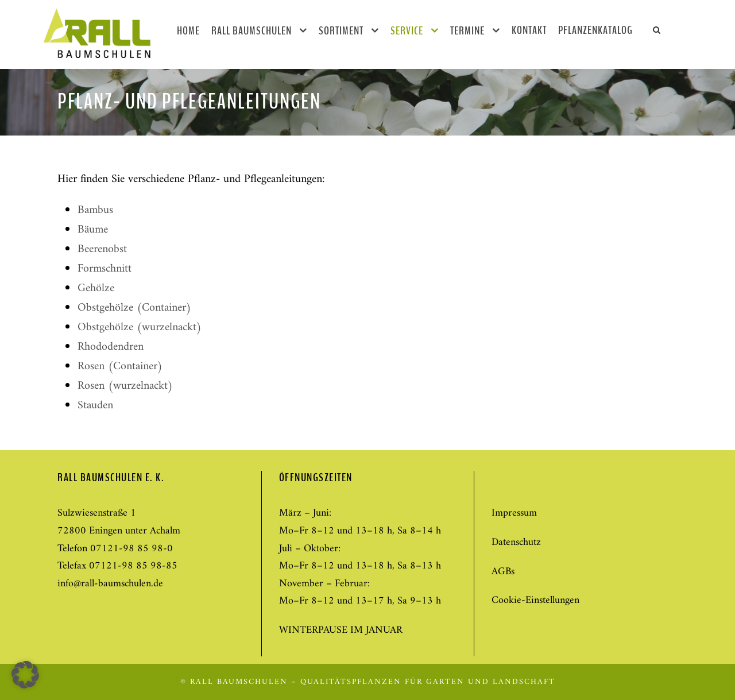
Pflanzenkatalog (595, 30)
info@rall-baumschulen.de (110, 584)
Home (188, 31)
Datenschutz (516, 542)
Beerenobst (102, 250)
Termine (467, 31)
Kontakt (529, 30)
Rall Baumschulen (252, 31)
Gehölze (96, 289)
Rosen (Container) (120, 367)
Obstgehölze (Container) (134, 308)
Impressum (514, 513)
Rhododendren (111, 347)
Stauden (95, 406)
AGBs (503, 572)
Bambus (95, 210)
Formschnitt (105, 269)
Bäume (93, 230)
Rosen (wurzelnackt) (125, 386)
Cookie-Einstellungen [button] (535, 600)
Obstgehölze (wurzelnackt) (140, 328)
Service (407, 31)
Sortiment (341, 31)
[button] (25, 675)
